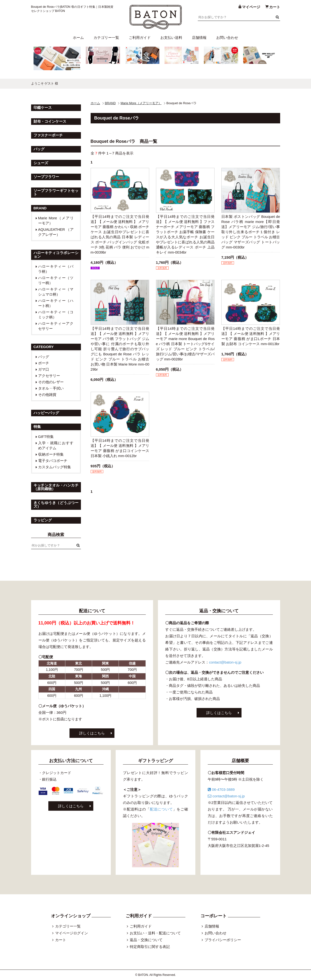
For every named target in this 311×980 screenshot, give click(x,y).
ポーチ (44, 363)
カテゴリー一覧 (106, 38)
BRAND (110, 103)
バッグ (44, 357)
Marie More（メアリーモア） (141, 103)
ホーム (78, 38)
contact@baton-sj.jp (225, 662)
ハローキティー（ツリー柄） (56, 280)
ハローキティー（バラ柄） (56, 269)
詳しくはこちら (92, 733)
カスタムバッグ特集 (55, 467)
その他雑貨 (47, 395)
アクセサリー (49, 376)
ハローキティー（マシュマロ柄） (56, 292)
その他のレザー (51, 382)
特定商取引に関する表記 (150, 947)
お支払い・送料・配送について (155, 933)
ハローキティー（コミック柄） (56, 315)
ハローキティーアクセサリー (56, 326)
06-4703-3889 (221, 789)
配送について (161, 809)
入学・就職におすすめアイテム (56, 445)
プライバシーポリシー (223, 940)
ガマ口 (44, 369)
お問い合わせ (227, 38)
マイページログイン (72, 933)
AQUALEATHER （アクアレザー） (56, 232)
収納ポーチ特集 (51, 454)
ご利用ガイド (140, 38)
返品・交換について (146, 940)
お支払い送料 (171, 38)
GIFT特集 (46, 437)
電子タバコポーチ (53, 461)
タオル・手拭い (51, 388)
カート (61, 940)
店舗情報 (199, 38)
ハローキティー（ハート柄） (56, 303)
